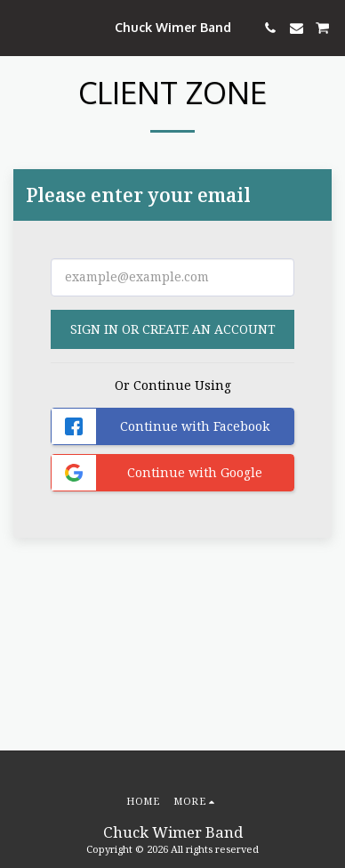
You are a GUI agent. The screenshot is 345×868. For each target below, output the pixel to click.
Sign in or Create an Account (173, 329)
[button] (20, 27)
